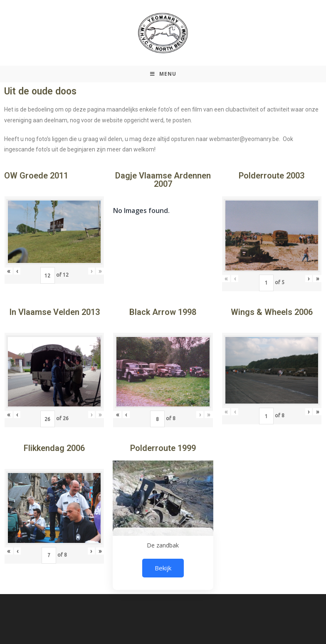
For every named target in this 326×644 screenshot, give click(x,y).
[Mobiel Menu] (163, 74)
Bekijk (163, 568)
